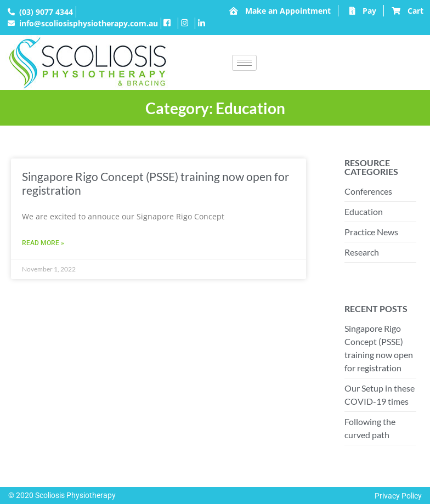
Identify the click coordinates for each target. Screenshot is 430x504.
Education (364, 211)
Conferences (368, 191)
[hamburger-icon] (244, 63)
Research (362, 252)
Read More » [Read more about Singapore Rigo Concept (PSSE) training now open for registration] (43, 243)
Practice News (371, 232)
